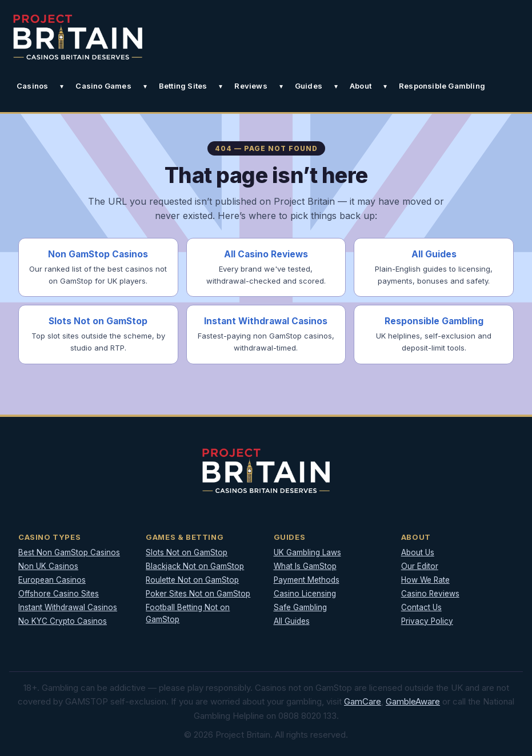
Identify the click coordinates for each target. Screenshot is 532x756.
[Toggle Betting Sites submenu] (221, 86)
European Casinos (52, 580)
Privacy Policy (427, 621)
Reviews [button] (251, 86)
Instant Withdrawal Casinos (68, 607)
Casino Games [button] (103, 86)
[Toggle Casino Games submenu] (145, 86)
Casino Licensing (305, 594)
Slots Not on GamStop (187, 552)
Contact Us (421, 607)
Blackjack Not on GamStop (195, 566)
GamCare (363, 701)
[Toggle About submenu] (385, 86)
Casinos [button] (32, 86)
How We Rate (425, 580)
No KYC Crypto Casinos (63, 621)
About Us (418, 552)
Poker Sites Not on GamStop (198, 594)
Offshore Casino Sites (59, 594)
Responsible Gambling (442, 86)
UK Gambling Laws (307, 552)
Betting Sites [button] (183, 86)
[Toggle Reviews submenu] (281, 86)
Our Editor (420, 566)
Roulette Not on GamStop (192, 580)
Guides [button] (309, 86)
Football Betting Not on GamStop (188, 613)
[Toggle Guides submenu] (336, 86)
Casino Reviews (430, 594)
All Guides (292, 621)
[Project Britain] (78, 37)
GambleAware (413, 701)
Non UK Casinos (48, 566)
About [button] (361, 86)
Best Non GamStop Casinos (69, 552)
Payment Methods (307, 580)
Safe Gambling (300, 607)
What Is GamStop (305, 566)
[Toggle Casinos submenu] (62, 86)
